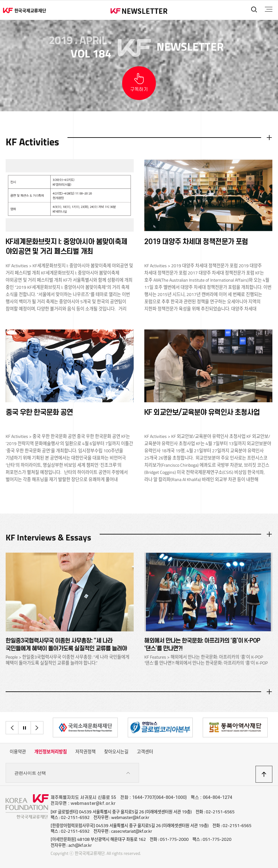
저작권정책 (85, 752)
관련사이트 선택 (72, 774)
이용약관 (18, 752)
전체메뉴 (268, 9)
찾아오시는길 (116, 752)
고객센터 (145, 752)
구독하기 (139, 90)
